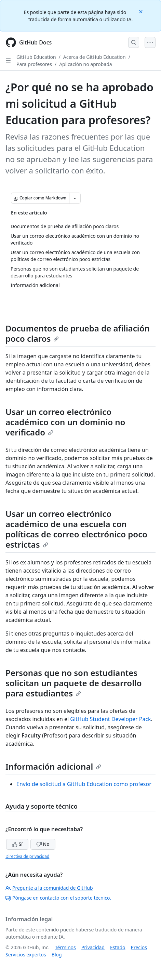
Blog (57, 955)
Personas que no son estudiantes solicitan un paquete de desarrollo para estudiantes (74, 683)
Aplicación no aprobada (86, 64)
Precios (139, 947)
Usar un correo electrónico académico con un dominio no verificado (65, 422)
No (43, 844)
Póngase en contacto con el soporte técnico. (58, 898)
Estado (118, 947)
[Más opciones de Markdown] (75, 198)
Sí (17, 844)
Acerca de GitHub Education (95, 57)
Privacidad (93, 947)
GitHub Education (36, 57)
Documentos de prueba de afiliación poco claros (78, 333)
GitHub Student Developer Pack (110, 719)
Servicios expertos (26, 955)
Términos (65, 947)
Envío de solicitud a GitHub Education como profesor (84, 784)
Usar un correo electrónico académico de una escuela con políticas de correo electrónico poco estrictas (76, 529)
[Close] (142, 11)
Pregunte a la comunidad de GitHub (49, 888)
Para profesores (34, 64)
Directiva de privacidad (27, 856)
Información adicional (53, 766)
